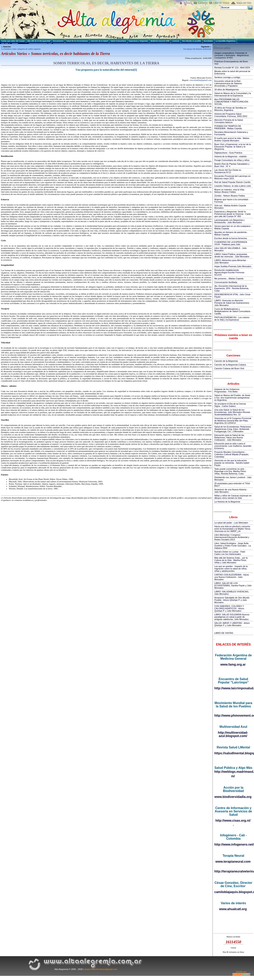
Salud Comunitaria (118, 41)
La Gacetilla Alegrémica (226, 41)
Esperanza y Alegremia (138, 41)
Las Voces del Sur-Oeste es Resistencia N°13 (228, 171)
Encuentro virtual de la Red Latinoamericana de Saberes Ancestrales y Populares (228, 83)
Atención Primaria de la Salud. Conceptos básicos (229, 121)
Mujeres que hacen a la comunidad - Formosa (232, 201)
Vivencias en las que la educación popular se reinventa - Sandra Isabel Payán (232, 463)
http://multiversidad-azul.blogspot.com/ (233, 734)
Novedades (208, 41)
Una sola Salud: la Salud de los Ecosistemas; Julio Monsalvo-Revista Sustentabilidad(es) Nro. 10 (232, 412)
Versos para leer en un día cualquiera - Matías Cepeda (233, 227)
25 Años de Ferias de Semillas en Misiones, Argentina (230, 109)
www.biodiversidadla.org (233, 797)
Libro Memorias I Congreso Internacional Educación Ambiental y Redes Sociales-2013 (232, 537)
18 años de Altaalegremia (226, 90)
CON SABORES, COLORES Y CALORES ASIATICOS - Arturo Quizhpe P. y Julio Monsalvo (229, 608)
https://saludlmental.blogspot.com (233, 753)
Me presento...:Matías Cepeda (229, 279)
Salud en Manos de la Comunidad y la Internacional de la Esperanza (233, 94)
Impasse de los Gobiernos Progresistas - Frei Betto (227, 390)
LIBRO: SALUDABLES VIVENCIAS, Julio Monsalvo (232, 593)
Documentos (58, 41)
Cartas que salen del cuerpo (13, 41)
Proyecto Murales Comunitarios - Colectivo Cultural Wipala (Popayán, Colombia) (232, 454)
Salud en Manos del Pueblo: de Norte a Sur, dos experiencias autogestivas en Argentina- (232, 398)
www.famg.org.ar (233, 664)
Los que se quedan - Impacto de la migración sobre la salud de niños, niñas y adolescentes (231, 569)
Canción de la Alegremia (226, 361)
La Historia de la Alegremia (227, 502)
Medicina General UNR (160, 41)
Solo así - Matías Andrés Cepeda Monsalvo (230, 207)
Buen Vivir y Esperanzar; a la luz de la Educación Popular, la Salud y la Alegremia (233, 147)
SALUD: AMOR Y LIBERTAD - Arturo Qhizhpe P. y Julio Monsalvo (232, 624)
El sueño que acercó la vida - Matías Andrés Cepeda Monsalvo (232, 139)
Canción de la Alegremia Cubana (230, 365)
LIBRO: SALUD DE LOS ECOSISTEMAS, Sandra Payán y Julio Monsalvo (233, 585)
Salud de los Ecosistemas (77, 41)
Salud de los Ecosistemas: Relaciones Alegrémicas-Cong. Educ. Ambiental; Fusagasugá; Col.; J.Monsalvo (233, 429)
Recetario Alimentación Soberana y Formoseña (231, 133)
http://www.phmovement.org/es (233, 716)
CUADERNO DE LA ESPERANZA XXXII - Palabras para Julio (231, 243)
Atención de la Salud (99, 41)
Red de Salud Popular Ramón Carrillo (232, 182)
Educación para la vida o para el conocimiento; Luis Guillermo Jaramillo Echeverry (233, 446)
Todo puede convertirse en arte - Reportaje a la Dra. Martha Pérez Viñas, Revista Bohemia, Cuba (230, 471)
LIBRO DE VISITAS (224, 633)
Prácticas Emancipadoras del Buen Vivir (231, 63)
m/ (233, 776)
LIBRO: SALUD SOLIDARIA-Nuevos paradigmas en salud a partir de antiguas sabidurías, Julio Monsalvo (232, 617)
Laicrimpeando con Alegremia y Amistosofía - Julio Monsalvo (229, 221)
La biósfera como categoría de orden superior (21, 49)
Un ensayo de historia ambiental (197, 49)
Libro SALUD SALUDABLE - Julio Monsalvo (230, 249)
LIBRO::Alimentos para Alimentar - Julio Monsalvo (231, 261)
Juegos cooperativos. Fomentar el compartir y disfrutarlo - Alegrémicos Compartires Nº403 (232, 55)
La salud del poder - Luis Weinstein (231, 523)
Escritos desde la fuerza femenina (231, 238)
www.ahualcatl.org (233, 909)
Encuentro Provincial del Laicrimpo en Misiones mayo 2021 (232, 177)
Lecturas (176, 41)
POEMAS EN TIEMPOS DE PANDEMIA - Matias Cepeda (228, 127)
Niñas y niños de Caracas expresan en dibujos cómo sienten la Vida (233, 497)
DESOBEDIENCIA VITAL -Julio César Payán (232, 296)
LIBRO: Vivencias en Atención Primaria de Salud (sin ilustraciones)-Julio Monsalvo (232, 303)
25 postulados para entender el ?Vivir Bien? (232, 485)
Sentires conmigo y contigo (227, 77)
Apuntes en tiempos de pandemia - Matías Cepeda (231, 233)
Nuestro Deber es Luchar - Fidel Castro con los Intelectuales (230, 553)
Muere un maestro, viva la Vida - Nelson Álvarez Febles (230, 191)
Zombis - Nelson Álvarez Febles (230, 196)
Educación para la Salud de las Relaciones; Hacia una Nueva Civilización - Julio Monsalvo (229, 437)
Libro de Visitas (221, 3)
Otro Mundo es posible (192, 41)
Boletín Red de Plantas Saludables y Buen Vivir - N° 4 (232, 165)
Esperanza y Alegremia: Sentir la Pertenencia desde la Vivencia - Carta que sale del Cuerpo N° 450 (232, 214)
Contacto (203, 3)
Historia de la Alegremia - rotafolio (231, 156)
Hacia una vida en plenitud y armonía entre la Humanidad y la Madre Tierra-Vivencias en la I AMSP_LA (232, 529)
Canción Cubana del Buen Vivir (229, 368)
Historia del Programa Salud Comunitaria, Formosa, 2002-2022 (231, 115)
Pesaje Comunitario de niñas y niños (232, 160)
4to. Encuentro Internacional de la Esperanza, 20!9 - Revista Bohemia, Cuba (232, 288)
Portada (188, 3)
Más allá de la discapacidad (39, 41)
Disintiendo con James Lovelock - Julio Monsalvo (233, 479)
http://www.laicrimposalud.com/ (233, 688)
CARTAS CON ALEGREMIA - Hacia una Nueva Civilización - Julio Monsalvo (232, 577)
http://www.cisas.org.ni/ (233, 821)
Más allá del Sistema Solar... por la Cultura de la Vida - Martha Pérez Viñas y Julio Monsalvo (231, 560)
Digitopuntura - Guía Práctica (228, 153)
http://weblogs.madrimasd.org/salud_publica (233, 772)
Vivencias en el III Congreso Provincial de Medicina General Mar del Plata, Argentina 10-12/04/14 (233, 421)
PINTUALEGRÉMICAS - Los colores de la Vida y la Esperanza (232, 319)
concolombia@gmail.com (200, 80)
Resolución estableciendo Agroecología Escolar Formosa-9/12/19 (230, 272)
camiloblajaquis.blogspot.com (233, 892)
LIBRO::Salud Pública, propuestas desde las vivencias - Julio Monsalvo (232, 255)
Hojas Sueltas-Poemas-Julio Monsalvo (233, 266)
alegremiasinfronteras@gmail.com (101, 969)
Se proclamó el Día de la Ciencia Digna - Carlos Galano (230, 405)
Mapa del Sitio (244, 3)
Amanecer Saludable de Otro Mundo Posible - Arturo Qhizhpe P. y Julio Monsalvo (232, 600)
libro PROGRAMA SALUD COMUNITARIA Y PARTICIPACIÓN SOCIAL (231, 102)
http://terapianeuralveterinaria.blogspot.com (233, 871)
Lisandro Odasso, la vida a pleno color (233, 186)
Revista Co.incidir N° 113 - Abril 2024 (232, 68)
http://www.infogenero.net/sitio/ (233, 844)
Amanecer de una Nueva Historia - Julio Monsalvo (231, 491)
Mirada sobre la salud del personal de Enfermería (232, 72)
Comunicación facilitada (226, 282)
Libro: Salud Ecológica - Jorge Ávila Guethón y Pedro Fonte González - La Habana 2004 (233, 546)
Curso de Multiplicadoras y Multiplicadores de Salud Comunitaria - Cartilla (233, 311)
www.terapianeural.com (233, 862)
